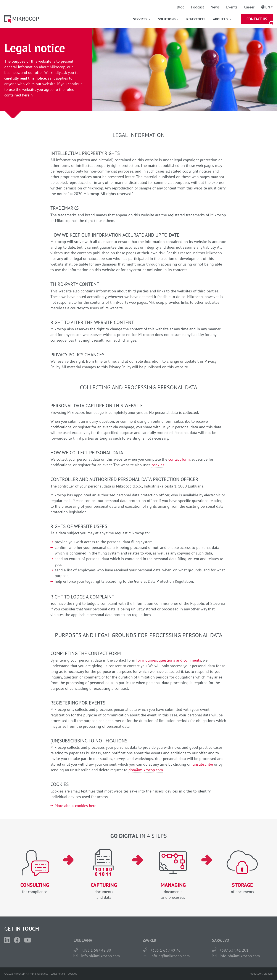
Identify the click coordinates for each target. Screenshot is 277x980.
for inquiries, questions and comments (169, 660)
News (215, 7)
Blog (181, 7)
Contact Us (257, 19)
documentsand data (104, 891)
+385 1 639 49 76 (165, 950)
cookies (158, 465)
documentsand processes (173, 891)
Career (249, 7)
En (268, 7)
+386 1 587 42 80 (96, 950)
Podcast (198, 7)
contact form (179, 459)
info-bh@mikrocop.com (240, 956)
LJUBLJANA (83, 940)
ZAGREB (150, 940)
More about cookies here (76, 806)
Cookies (72, 974)
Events (232, 7)
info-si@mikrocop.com (101, 956)
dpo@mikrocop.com (146, 770)
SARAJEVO (221, 940)
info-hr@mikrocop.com (170, 956)
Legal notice (58, 974)
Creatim (268, 974)
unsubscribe (203, 764)
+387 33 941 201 (234, 950)
